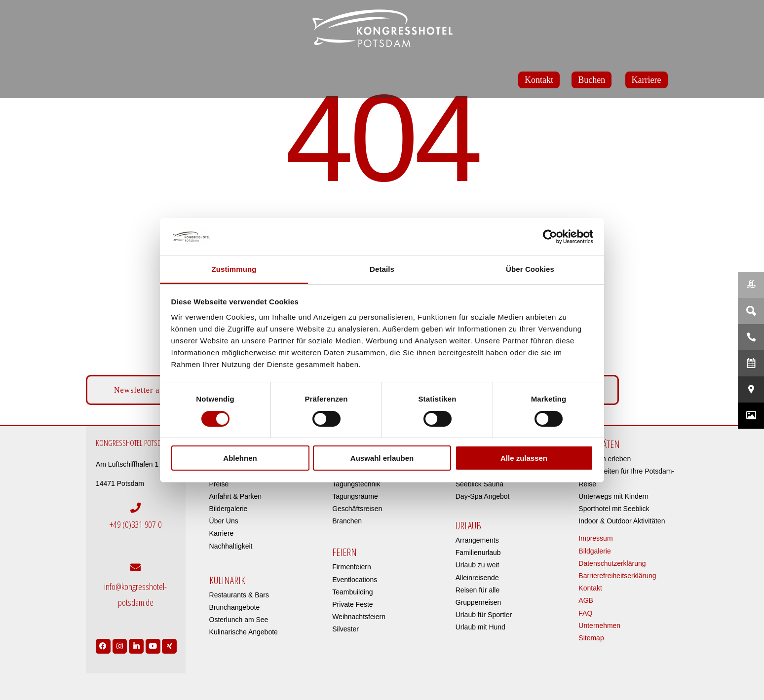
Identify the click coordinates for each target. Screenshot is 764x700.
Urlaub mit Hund (480, 627)
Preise (219, 484)
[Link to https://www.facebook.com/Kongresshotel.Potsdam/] (103, 643)
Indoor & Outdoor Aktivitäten (622, 521)
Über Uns (224, 521)
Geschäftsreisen (357, 509)
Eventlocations (355, 580)
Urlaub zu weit (477, 565)
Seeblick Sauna (479, 484)
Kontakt (590, 588)
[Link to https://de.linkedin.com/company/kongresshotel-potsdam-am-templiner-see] (136, 643)
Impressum (595, 538)
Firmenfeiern (352, 567)
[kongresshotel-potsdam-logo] (382, 28)
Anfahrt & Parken (236, 496)
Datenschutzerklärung (612, 563)
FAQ (585, 613)
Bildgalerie (594, 551)
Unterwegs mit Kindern (613, 496)
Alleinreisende (477, 578)
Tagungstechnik (356, 484)
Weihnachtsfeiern (359, 617)
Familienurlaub (478, 553)
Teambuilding (353, 592)
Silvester (345, 629)
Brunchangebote (235, 607)
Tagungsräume (355, 496)
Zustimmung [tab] (234, 269)
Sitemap (591, 638)
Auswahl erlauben (382, 458)
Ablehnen (240, 458)
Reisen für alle (478, 590)
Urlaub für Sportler (484, 615)
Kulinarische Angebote (244, 632)
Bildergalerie (229, 509)
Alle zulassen (524, 458)
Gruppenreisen (478, 602)
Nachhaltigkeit (231, 546)
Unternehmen (599, 626)
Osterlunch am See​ (239, 620)
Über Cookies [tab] (530, 269)
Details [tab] (382, 269)
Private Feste (352, 604)
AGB (586, 600)
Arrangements (477, 540)
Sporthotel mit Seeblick (614, 509)
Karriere (222, 533)
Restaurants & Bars (239, 595)
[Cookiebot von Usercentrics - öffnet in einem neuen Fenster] (550, 237)
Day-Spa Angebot (483, 496)
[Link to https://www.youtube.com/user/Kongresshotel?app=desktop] (153, 643)
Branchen (347, 521)
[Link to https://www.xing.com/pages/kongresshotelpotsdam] (169, 643)
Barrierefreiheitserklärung (617, 576)
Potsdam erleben (605, 459)
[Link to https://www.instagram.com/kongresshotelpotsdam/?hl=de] (120, 643)
